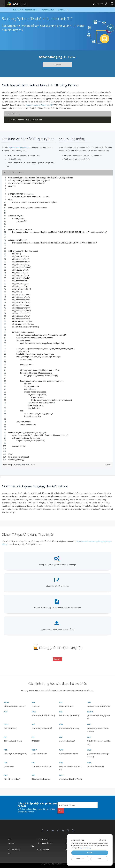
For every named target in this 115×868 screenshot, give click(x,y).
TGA (6, 759)
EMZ (89, 720)
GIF (5, 733)
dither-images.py (10, 465)
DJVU (6, 720)
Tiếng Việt (97, 4)
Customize (80, 859)
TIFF (6, 746)
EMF (61, 720)
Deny (99, 859)
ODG (61, 771)
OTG (33, 771)
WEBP (34, 746)
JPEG (34, 708)
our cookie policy (85, 848)
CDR (89, 759)
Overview (57, 65)
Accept (90, 853)
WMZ (89, 746)
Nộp (61, 806)
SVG (33, 759)
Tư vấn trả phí (43, 846)
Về (9, 849)
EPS (61, 759)
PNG (89, 733)
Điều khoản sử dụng (61, 864)
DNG (33, 720)
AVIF (6, 708)
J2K (61, 733)
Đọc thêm (58, 657)
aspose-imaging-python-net (19, 147)
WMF (61, 746)
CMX (6, 771)
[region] (57, 319)
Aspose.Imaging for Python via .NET (40, 105)
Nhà (10, 835)
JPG (89, 698)
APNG (6, 698)
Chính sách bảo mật (48, 864)
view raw (109, 465)
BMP (33, 698)
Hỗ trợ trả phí (14, 846)
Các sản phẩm (43, 835)
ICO (61, 698)
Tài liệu (11, 839)
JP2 (33, 733)
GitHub (32, 465)
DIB (61, 708)
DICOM (90, 708)
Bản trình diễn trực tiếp (42, 841)
